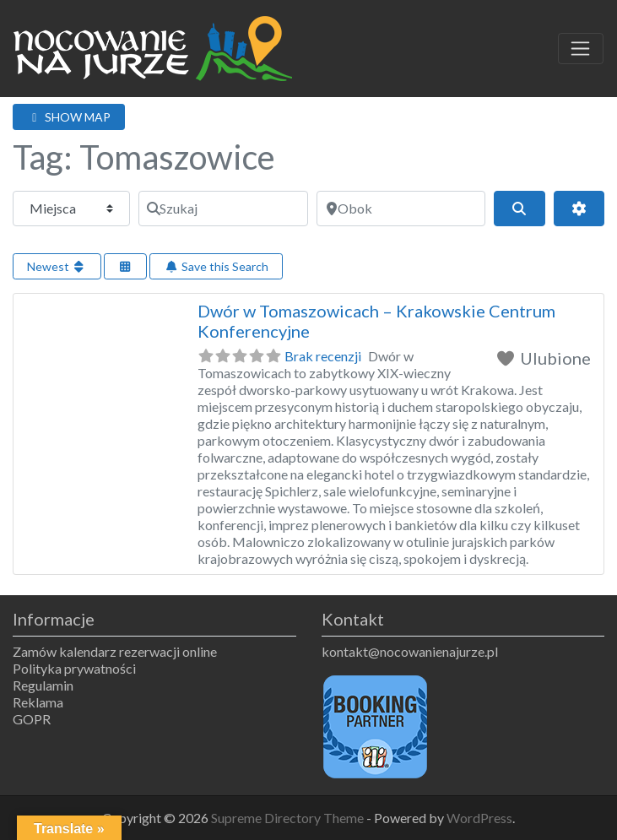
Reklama (38, 702)
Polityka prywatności (74, 668)
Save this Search (216, 266)
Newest (57, 266)
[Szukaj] (223, 209)
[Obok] (401, 209)
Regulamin (43, 685)
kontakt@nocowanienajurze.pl (410, 651)
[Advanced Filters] (579, 209)
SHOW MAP (69, 117)
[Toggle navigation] (581, 49)
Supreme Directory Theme (289, 818)
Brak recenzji (323, 356)
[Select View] (126, 266)
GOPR (32, 719)
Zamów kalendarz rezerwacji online (115, 651)
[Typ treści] (71, 209)
